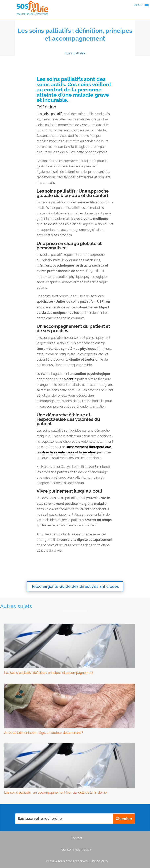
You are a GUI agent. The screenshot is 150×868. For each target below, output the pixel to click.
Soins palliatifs (75, 53)
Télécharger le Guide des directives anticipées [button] (75, 586)
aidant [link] (68, 379)
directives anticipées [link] (58, 452)
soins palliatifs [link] (53, 114)
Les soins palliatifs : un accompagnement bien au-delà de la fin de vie (55, 792)
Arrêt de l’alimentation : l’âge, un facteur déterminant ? (44, 733)
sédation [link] (89, 452)
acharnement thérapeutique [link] (89, 447)
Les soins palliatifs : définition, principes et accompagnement (49, 673)
